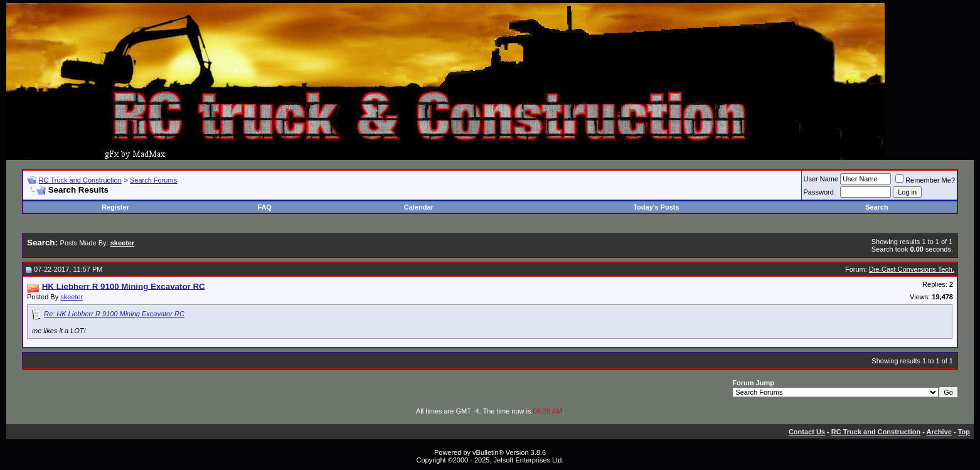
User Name (821, 179)
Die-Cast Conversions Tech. (912, 269)
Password (819, 192)
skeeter (72, 297)
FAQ (264, 207)
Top (964, 432)
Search (877, 207)
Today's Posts (656, 207)
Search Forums (153, 180)
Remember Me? (925, 180)
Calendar (419, 207)
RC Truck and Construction (80, 180)
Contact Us (807, 432)
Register (115, 207)
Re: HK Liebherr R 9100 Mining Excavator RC (114, 314)
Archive (939, 432)
